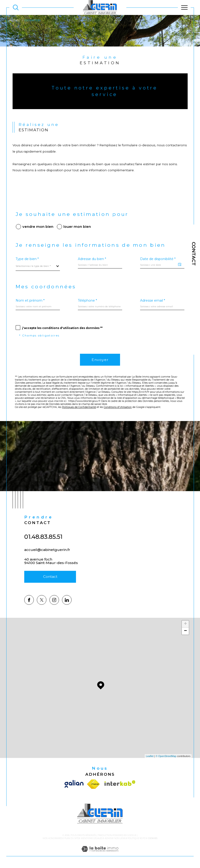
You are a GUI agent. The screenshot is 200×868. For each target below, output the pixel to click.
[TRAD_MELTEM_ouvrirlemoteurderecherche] (16, 8)
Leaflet (150, 756)
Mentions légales (92, 838)
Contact (194, 254)
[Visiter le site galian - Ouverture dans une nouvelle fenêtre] (75, 784)
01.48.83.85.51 (43, 543)
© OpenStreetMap (166, 756)
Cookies (153, 838)
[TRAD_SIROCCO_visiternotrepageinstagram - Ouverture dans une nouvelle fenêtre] (54, 613)
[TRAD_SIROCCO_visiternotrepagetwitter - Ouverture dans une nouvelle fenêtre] (42, 613)
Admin (109, 838)
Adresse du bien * (92, 259)
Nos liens (120, 838)
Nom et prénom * (30, 300)
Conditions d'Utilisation (118, 407)
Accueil (15, 20)
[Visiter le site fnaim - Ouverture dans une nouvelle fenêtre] (93, 784)
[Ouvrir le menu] (184, 7)
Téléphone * (87, 300)
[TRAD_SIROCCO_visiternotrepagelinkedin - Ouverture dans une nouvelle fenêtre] (67, 613)
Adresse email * (153, 300)
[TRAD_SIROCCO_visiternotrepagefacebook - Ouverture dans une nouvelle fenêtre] (29, 613)
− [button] (185, 631)
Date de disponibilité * (158, 259)
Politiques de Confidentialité (79, 407)
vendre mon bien (38, 227)
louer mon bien (77, 227)
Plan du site (72, 838)
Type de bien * (27, 259)
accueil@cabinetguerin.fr (47, 556)
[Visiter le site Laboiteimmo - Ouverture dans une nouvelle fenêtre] (100, 854)
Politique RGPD (137, 838)
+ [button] (185, 624)
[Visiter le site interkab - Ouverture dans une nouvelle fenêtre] (119, 784)
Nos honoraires (52, 838)
